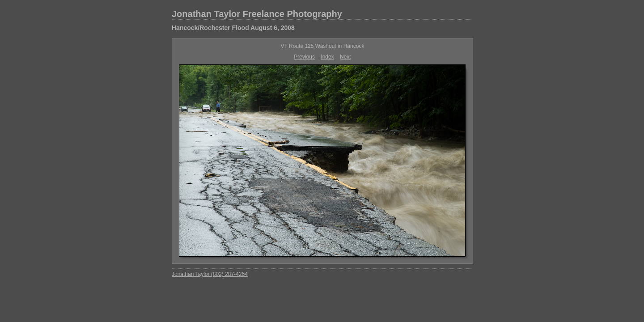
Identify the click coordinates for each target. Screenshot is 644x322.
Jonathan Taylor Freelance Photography (257, 14)
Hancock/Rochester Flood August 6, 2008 (233, 28)
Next (345, 57)
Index (327, 57)
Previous (304, 57)
